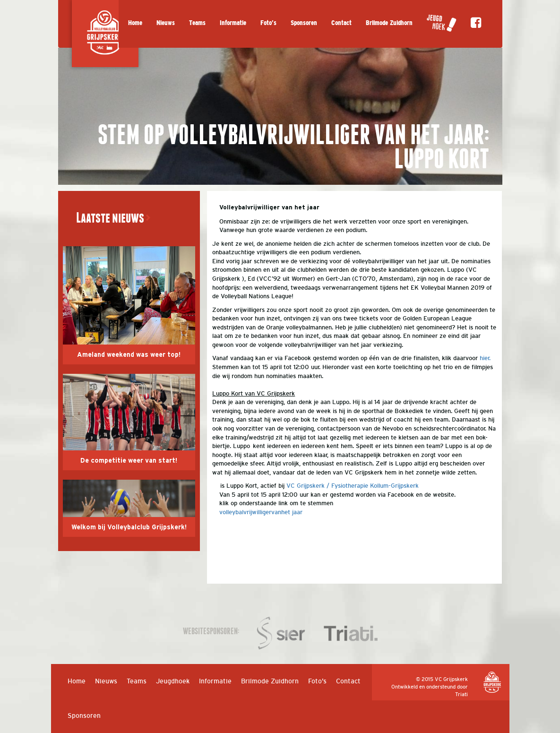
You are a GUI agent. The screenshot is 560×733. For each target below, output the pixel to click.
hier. (485, 358)
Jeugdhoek (173, 681)
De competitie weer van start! (129, 461)
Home (135, 23)
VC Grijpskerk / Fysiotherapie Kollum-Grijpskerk (353, 486)
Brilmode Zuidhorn (389, 23)
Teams (197, 23)
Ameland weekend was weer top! (129, 355)
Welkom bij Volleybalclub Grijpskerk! (129, 527)
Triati (461, 694)
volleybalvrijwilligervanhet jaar (261, 512)
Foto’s (268, 23)
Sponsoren (304, 23)
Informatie (233, 23)
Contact (341, 23)
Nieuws (166, 23)
